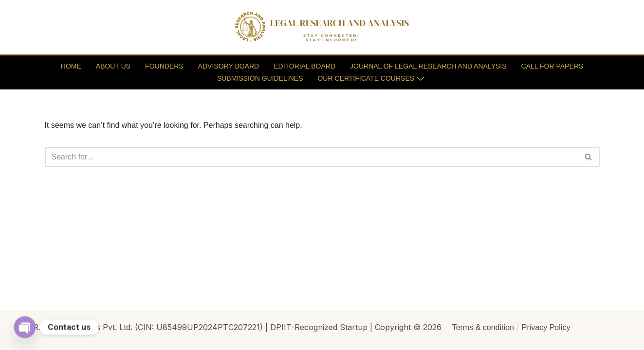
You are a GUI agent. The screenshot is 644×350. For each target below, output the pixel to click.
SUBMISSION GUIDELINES (260, 78)
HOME (71, 66)
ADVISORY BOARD (229, 66)
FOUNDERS (164, 66)
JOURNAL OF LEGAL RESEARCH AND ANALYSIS (428, 66)
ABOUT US (113, 66)
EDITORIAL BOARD (304, 66)
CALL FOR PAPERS (552, 66)
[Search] (311, 157)
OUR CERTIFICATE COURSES (371, 78)
